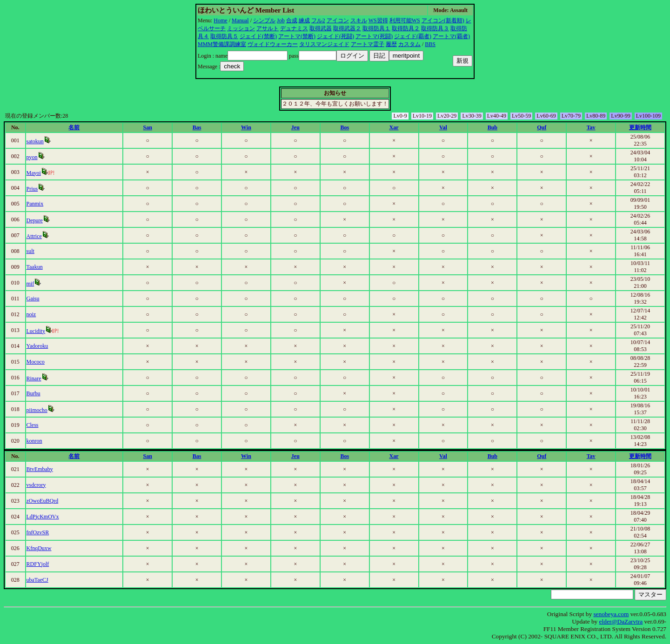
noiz (31, 314)
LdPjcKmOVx (43, 517)
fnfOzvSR (38, 532)
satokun (35, 141)
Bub (492, 127)
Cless (33, 425)
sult (30, 251)
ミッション (241, 28)
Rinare (34, 378)
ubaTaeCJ (37, 580)
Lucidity (36, 331)
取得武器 (321, 28)
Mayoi (34, 173)
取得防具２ (406, 28)
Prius (32, 189)
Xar (394, 127)
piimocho (37, 410)
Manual (240, 20)
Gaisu (33, 299)
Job (281, 20)
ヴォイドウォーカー (273, 44)
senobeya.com (611, 614)
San (148, 127)
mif (30, 284)
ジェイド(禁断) (258, 36)
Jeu (295, 127)
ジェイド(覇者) (413, 36)
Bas (197, 127)
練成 (304, 20)
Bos (345, 127)
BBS (430, 44)
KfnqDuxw (39, 548)
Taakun (35, 267)
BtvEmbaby (40, 469)
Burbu (33, 393)
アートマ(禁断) (297, 36)
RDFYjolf (38, 564)
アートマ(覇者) (451, 36)
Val (443, 127)
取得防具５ (224, 36)
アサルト (268, 28)
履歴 (391, 44)
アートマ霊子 (368, 44)
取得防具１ (376, 28)
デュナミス (294, 28)
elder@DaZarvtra (621, 621)
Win (246, 127)
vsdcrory (36, 485)
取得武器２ (347, 28)
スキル (359, 20)
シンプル (264, 20)
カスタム (409, 44)
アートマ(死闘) (374, 36)
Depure (35, 220)
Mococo (36, 362)
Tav (591, 127)
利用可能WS (405, 20)
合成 (292, 20)
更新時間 (640, 127)
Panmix (35, 204)
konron (34, 441)
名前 (74, 127)
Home (220, 20)
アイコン (338, 20)
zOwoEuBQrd (43, 501)
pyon (32, 157)
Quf (542, 127)
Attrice (34, 236)
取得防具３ (435, 28)
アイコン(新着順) (443, 20)
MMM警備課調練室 (222, 44)
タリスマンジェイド (324, 44)
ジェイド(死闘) (335, 36)
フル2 (318, 20)
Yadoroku (37, 346)
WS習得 (378, 20)
